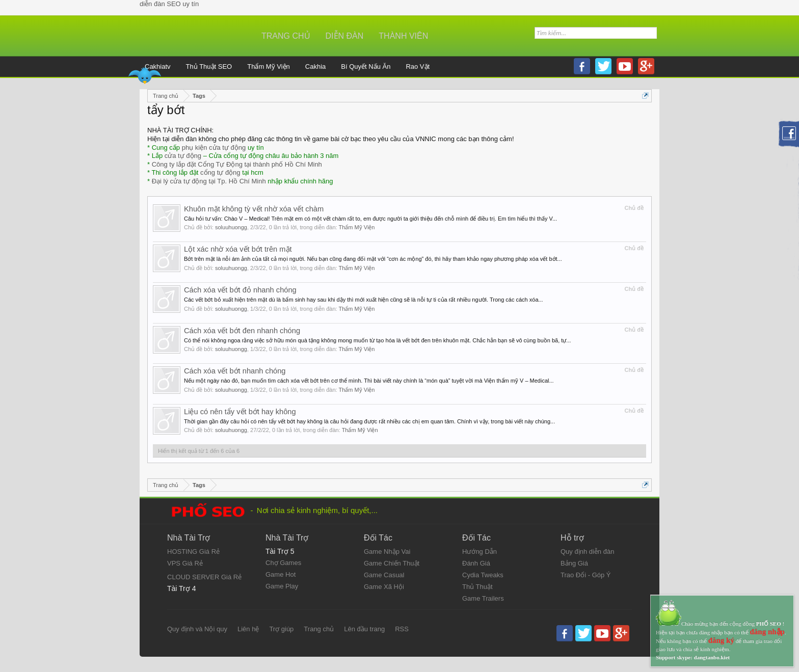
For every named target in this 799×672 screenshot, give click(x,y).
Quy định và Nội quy (197, 629)
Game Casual (384, 575)
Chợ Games (283, 563)
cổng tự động (220, 172)
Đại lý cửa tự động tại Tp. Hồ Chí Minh (209, 181)
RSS (402, 629)
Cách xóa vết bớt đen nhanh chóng (242, 331)
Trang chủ (286, 36)
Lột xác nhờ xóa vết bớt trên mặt (238, 249)
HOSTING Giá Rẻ (193, 552)
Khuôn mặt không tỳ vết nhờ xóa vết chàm (254, 209)
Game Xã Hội (384, 587)
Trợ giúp (281, 629)
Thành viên (403, 36)
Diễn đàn (345, 36)
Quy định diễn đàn (587, 552)
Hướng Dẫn (480, 552)
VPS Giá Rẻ (185, 563)
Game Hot (281, 574)
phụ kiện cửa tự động (214, 147)
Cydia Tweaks (483, 575)
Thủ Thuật (477, 587)
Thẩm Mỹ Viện (357, 227)
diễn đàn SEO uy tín (169, 4)
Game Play (282, 586)
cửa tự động (183, 156)
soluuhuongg (231, 227)
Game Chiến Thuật (392, 563)
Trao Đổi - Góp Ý (586, 575)
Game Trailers (483, 598)
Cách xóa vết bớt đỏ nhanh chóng (240, 290)
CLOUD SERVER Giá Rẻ (204, 577)
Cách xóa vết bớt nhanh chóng (235, 371)
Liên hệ (248, 629)
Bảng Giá (574, 563)
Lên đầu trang (364, 629)
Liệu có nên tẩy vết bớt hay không (240, 412)
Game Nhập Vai (387, 552)
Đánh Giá (476, 563)
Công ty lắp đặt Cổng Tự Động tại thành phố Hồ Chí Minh (237, 164)
